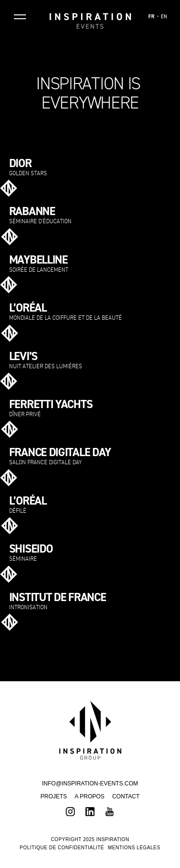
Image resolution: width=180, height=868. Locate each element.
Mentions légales (134, 848)
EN (164, 17)
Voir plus (158, 186)
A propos (90, 796)
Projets (54, 796)
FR (152, 17)
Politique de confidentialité (62, 848)
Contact (126, 796)
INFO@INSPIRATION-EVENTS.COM (90, 784)
